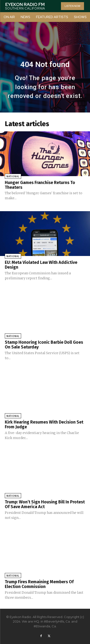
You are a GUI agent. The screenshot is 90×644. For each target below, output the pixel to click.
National (13, 176)
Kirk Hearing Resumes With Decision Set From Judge (44, 424)
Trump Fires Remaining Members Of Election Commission (39, 584)
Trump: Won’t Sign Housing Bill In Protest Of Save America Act (45, 504)
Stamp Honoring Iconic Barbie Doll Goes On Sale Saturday (44, 345)
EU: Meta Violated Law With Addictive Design (41, 265)
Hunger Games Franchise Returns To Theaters (40, 185)
